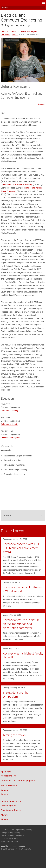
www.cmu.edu (19, 846)
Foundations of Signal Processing (18, 185)
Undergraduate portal (11, 802)
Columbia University (10, 411)
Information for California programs (18, 781)
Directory (15, 34)
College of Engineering (15, 25)
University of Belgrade (10, 438)
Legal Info (5, 846)
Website (8, 515)
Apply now (6, 772)
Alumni (4, 815)
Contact (42, 104)
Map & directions (9, 785)
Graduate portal (9, 805)
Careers (5, 790)
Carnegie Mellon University (20, 3)
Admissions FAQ (9, 776)
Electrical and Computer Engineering (22, 18)
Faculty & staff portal (11, 810)
